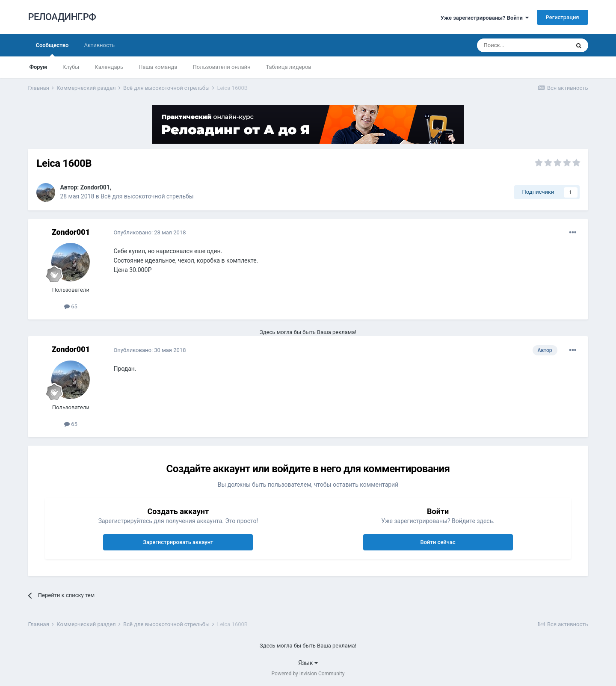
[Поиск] (523, 45)
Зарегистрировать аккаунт (178, 542)
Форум (38, 67)
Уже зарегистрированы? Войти (485, 18)
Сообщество (52, 49)
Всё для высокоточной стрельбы (147, 196)
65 (71, 306)
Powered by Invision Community (308, 674)
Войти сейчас (438, 542)
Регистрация (563, 17)
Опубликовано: (150, 232)
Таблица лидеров (289, 67)
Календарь (109, 67)
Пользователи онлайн (222, 67)
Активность (99, 45)
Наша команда (158, 67)
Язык (308, 663)
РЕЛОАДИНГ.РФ (62, 17)
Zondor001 (95, 187)
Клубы (71, 67)
